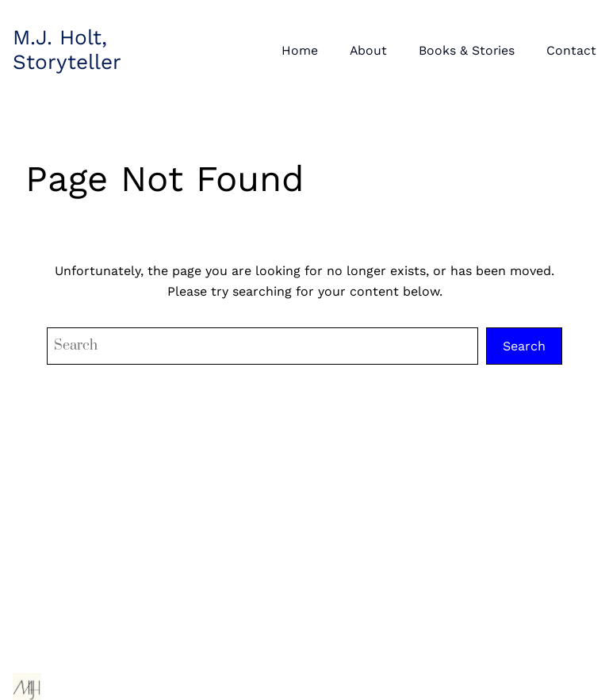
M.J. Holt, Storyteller (67, 50)
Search (524, 346)
